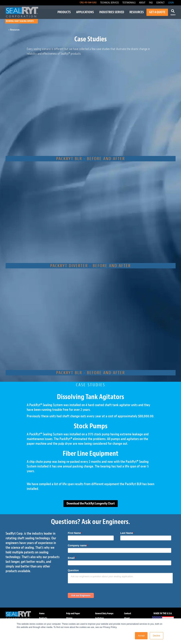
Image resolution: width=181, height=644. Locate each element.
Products (43, 618)
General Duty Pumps (104, 613)
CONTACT (160, 3)
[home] (22, 12)
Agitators (99, 618)
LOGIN (171, 3)
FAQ (151, 3)
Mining (69, 618)
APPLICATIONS (85, 12)
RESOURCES (137, 12)
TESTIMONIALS (129, 3)
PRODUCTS (64, 12)
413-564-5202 (90, 2)
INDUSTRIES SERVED (112, 12)
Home (42, 613)
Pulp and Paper (73, 613)
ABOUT (142, 3)
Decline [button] (156, 636)
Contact (128, 613)
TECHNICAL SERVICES (109, 3)
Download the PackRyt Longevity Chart (91, 503)
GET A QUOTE (157, 12)
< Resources (14, 30)
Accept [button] (141, 636)
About (127, 618)
